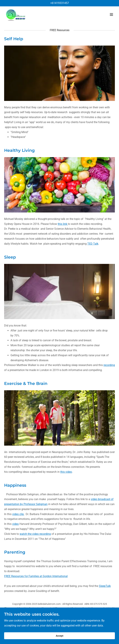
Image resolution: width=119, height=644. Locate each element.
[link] (16, 15)
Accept (60, 636)
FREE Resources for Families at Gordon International (36, 576)
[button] (111, 15)
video (15, 524)
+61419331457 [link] (60, 3)
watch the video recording (35, 534)
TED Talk (93, 244)
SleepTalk (105, 586)
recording (109, 365)
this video (66, 472)
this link (63, 224)
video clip (18, 514)
